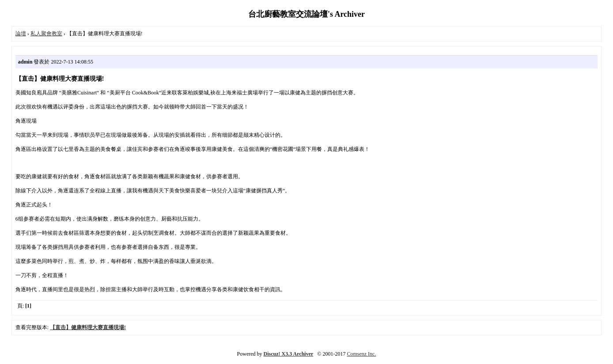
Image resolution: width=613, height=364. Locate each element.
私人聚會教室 (46, 34)
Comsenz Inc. (361, 354)
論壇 (21, 34)
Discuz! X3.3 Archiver (289, 354)
